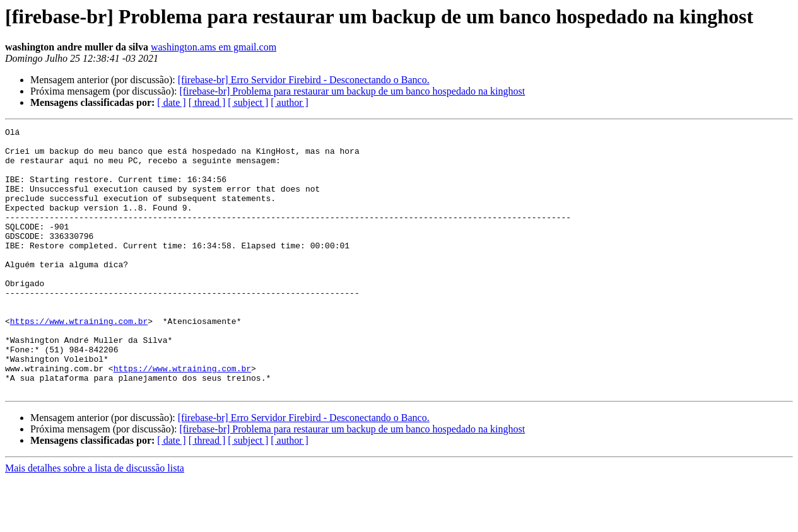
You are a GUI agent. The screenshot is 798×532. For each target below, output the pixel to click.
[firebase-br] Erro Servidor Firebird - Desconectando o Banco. (304, 80)
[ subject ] (248, 102)
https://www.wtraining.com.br (79, 361)
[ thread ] (207, 102)
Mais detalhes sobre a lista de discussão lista (95, 521)
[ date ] (171, 102)
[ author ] (290, 102)
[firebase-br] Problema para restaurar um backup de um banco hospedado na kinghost (352, 91)
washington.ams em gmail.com (214, 47)
